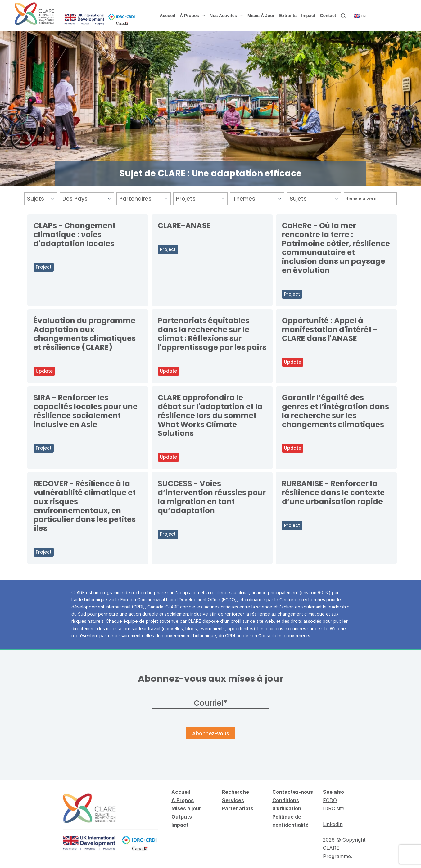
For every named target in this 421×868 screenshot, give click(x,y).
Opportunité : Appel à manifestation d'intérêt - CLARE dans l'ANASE (330, 330)
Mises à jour (261, 16)
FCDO (330, 800)
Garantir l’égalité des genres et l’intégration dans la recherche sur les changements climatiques (335, 411)
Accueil (167, 16)
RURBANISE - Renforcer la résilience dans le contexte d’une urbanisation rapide (333, 493)
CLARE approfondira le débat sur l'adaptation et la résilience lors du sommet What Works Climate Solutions (210, 415)
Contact (328, 16)
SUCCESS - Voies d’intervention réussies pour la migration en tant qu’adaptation (212, 497)
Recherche (235, 792)
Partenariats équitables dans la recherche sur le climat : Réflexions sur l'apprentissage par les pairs (212, 334)
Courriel (210, 703)
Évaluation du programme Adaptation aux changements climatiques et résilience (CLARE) (85, 334)
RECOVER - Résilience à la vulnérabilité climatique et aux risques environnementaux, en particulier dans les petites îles (85, 506)
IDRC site (334, 808)
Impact (308, 16)
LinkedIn (333, 824)
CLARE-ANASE (184, 226)
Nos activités (227, 16)
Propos (184, 800)
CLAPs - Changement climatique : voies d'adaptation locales (75, 235)
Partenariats (238, 808)
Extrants (288, 16)
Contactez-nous (293, 792)
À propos (194, 16)
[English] (360, 16)
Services (233, 800)
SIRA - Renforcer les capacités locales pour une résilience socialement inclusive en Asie (86, 411)
